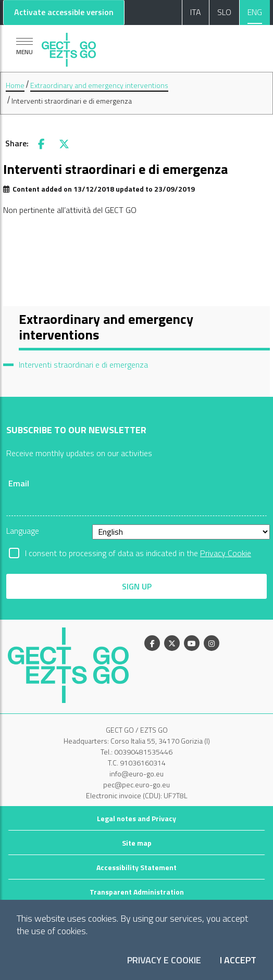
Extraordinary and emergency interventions (99, 85)
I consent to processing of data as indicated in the (138, 553)
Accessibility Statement (136, 867)
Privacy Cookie (226, 553)
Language (23, 531)
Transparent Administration (137, 892)
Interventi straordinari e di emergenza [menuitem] (83, 365)
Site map (137, 843)
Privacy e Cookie (164, 960)
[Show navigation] (24, 46)
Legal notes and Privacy (136, 818)
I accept (238, 960)
